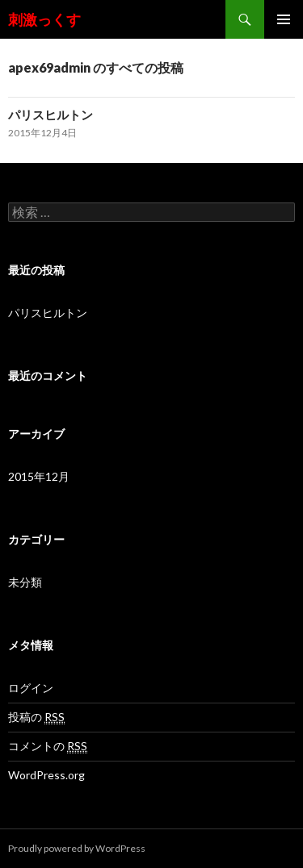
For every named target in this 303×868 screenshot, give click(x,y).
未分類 (25, 582)
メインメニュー (284, 19)
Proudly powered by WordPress (77, 848)
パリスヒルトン (50, 115)
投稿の (36, 717)
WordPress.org (46, 775)
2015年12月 (39, 476)
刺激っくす (44, 19)
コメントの (48, 746)
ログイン (31, 688)
